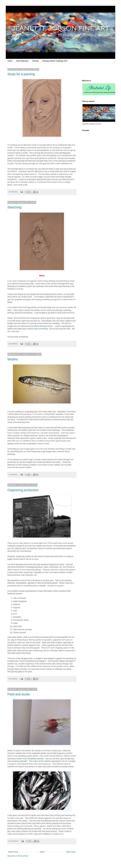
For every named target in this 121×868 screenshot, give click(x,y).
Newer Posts (13, 852)
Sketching (14, 207)
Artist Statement (22, 61)
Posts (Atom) (23, 856)
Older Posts (71, 852)
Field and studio (19, 694)
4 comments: (13, 192)
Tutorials (35, 61)
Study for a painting (21, 74)
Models (13, 359)
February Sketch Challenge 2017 (55, 61)
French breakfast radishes (33, 759)
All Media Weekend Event (42, 326)
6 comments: (13, 679)
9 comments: (13, 344)
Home (10, 61)
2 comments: (13, 474)
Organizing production (23, 490)
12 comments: (14, 841)
